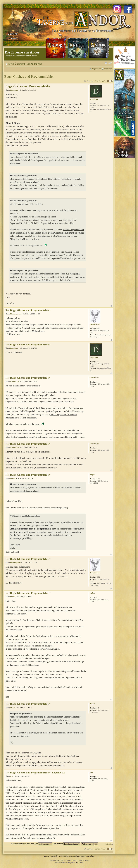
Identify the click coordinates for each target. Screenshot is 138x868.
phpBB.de (79, 863)
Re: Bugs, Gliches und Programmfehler (28, 310)
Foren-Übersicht (16, 64)
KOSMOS (62, 856)
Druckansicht (106, 63)
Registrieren (96, 69)
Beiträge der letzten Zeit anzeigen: (32, 844)
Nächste (109, 844)
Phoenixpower (15, 314)
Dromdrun (14, 90)
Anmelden (108, 69)
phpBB (61, 860)
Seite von (100, 81)
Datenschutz (90, 856)
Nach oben (111, 306)
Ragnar (13, 478)
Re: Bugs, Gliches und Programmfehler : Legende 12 (35, 773)
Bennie (13, 707)
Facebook (54, 856)
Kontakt (46, 856)
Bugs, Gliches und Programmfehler (29, 77)
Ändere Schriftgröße (110, 63)
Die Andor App (34, 64)
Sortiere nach (66, 844)
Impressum (81, 856)
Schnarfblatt (15, 381)
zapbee (13, 597)
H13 (12, 776)
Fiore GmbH (71, 856)
